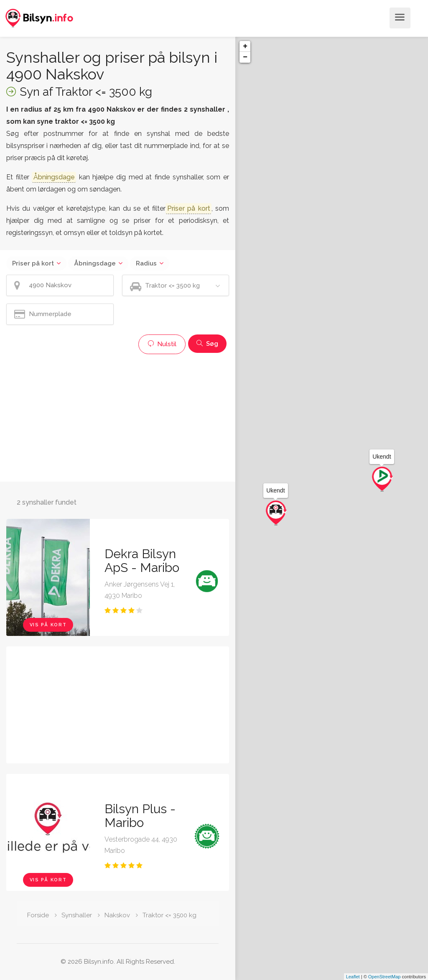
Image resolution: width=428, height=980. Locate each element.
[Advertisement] (118, 417)
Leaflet (353, 977)
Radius (146, 263)
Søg (207, 344)
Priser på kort (33, 263)
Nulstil (162, 344)
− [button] (245, 57)
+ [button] (245, 46)
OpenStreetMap (385, 977)
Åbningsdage (95, 263)
